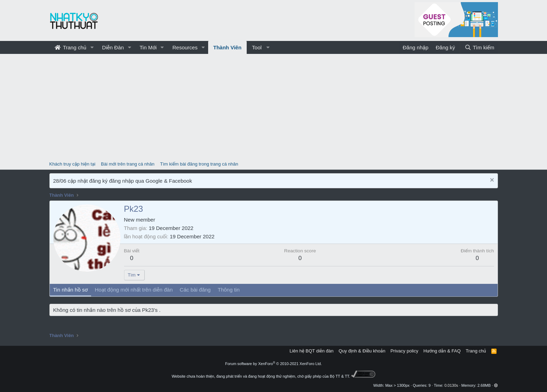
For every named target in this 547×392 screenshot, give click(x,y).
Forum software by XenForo (274, 364)
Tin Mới (148, 47)
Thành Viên (228, 47)
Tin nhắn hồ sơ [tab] (71, 290)
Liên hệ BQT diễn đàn (312, 351)
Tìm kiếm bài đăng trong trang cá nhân (199, 164)
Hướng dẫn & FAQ (442, 351)
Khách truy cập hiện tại (73, 164)
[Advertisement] (274, 106)
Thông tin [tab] (229, 290)
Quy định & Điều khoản (362, 351)
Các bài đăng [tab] (195, 290)
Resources (185, 47)
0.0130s (451, 385)
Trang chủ (71, 47)
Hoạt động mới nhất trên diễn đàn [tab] (134, 290)
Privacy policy (404, 351)
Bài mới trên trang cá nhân (128, 164)
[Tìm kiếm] (479, 47)
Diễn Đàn (113, 47)
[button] (92, 47)
